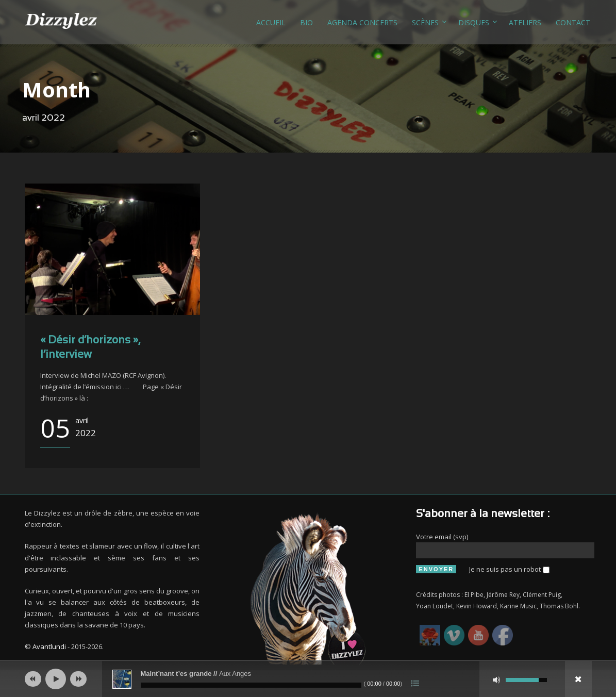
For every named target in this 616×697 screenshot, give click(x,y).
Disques (474, 22)
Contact (573, 22)
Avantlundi (49, 646)
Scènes (425, 22)
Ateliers (525, 22)
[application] (308, 679)
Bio (306, 22)
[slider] (251, 685)
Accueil (271, 22)
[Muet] (496, 680)
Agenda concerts (362, 22)
